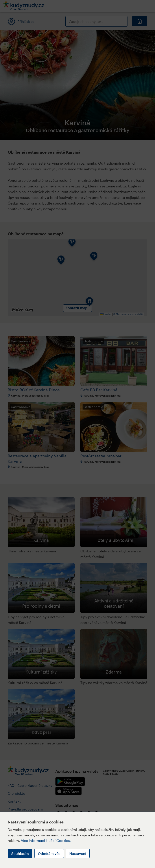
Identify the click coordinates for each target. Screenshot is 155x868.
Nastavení (78, 853)
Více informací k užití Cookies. (46, 840)
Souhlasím (20, 853)
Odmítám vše (49, 853)
